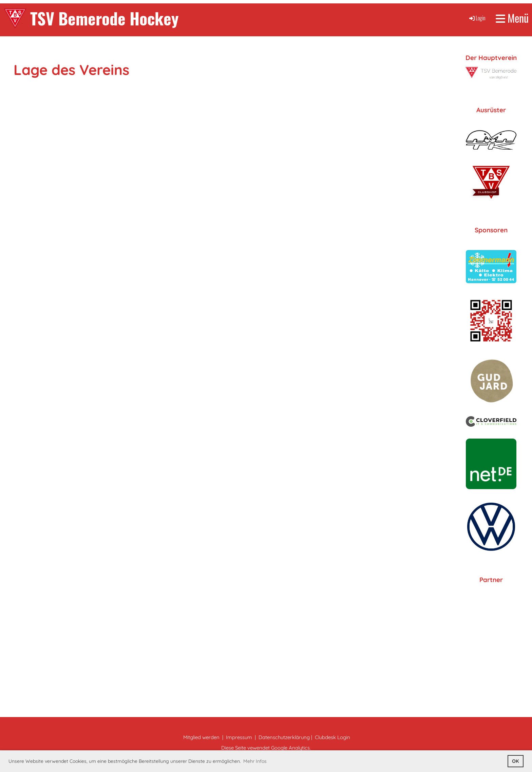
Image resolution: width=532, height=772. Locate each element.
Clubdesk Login (332, 737)
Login (477, 18)
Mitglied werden (201, 737)
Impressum (239, 737)
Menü (512, 18)
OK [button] (515, 761)
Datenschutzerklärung (284, 737)
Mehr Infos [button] (255, 761)
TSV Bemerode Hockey (104, 18)
